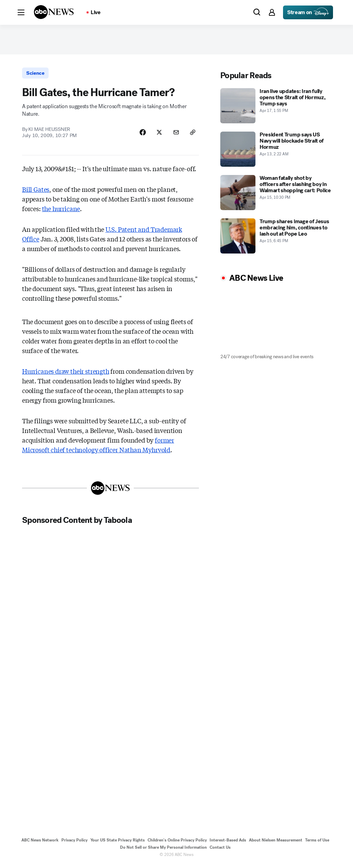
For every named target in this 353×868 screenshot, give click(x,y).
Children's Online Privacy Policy (177, 843)
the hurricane (61, 211)
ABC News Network (40, 843)
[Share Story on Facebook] (141, 135)
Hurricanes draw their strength (66, 374)
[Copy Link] (192, 135)
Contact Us (220, 850)
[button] (21, 12)
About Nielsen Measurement (276, 843)
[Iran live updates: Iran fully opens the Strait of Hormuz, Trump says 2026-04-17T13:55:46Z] (276, 107)
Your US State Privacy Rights (118, 843)
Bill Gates (36, 192)
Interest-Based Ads (228, 843)
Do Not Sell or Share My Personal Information (163, 850)
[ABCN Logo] (54, 12)
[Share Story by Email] (175, 135)
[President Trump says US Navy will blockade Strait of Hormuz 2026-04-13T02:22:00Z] (276, 151)
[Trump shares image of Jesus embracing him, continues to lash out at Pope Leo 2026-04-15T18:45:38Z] (276, 237)
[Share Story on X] (158, 135)
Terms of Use (317, 843)
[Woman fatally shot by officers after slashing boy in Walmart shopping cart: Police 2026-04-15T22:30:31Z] (276, 194)
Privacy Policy (74, 843)
